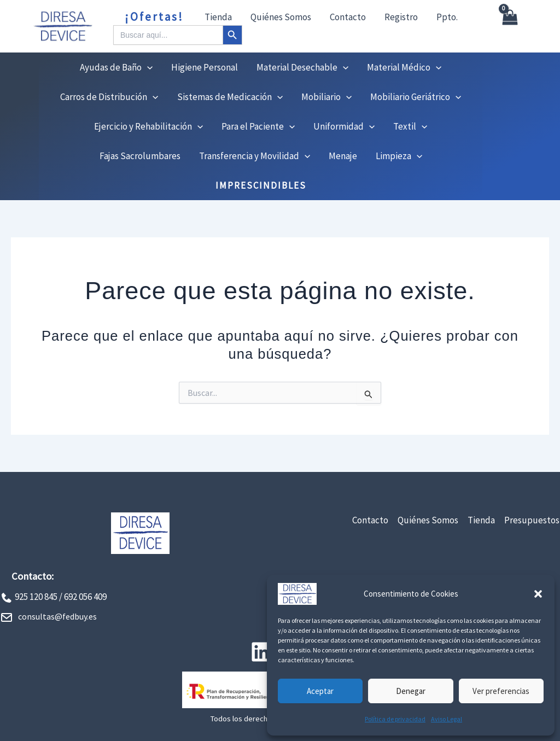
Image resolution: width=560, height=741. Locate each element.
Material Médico (404, 67)
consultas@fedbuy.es (57, 616)
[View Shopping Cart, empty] (509, 26)
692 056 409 (85, 597)
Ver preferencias (501, 691)
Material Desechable (302, 67)
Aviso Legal (447, 719)
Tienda (218, 17)
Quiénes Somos (281, 17)
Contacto (348, 17)
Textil (410, 126)
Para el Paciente (258, 126)
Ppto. (447, 17)
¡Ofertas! (154, 17)
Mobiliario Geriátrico (416, 97)
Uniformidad (344, 126)
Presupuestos (532, 520)
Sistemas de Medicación (230, 97)
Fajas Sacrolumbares (140, 156)
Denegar (411, 691)
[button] (538, 594)
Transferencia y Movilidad (255, 156)
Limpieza (399, 156)
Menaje (343, 156)
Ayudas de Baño (116, 67)
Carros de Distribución (109, 97)
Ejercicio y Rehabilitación (148, 126)
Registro (401, 17)
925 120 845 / (39, 597)
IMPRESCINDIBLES (261, 185)
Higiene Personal (205, 67)
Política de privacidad (395, 719)
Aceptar (320, 691)
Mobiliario (326, 97)
